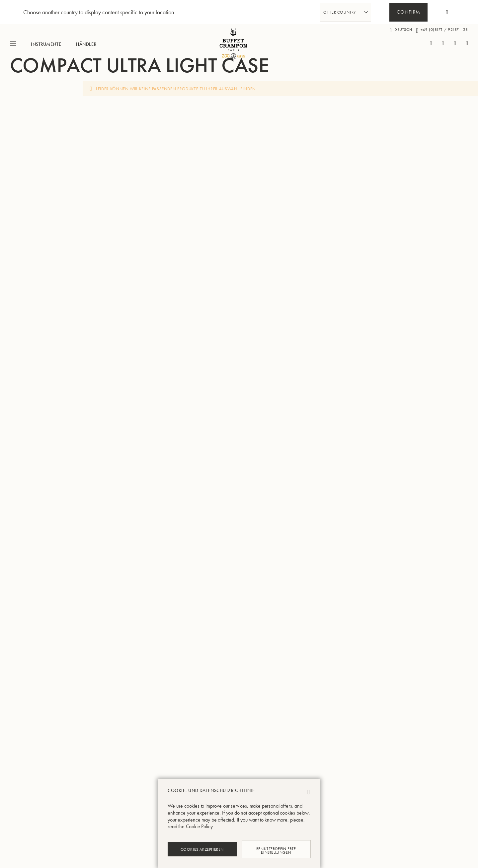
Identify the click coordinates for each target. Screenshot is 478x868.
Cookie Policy (199, 826)
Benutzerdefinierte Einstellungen (276, 849)
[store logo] (239, 44)
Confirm (408, 13)
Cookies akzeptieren (202, 849)
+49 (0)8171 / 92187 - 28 (444, 29)
